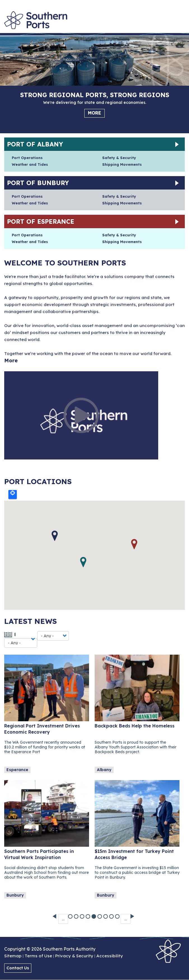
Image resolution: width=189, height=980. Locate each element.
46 (118, 914)
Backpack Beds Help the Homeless (135, 726)
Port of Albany (35, 144)
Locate (13, 494)
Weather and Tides (30, 164)
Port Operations (27, 158)
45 (112, 914)
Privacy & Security (74, 956)
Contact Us (18, 968)
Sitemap (13, 956)
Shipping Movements (122, 164)
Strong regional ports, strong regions (95, 95)
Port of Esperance (41, 221)
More (95, 113)
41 (88, 914)
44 (106, 914)
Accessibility (110, 956)
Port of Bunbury (38, 183)
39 (77, 914)
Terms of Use (38, 956)
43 (100, 914)
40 (82, 914)
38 (71, 914)
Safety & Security (119, 158)
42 (94, 914)
